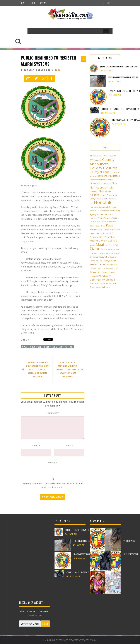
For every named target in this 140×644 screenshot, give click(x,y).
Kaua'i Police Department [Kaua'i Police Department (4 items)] (102, 229)
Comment (53, 413)
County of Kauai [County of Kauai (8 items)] (100, 172)
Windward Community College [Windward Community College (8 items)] (102, 278)
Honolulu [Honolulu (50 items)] (103, 202)
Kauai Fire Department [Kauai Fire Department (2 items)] (99, 233)
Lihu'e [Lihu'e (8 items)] (113, 240)
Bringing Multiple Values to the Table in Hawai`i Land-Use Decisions (68, 369)
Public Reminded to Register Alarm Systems (48, 61)
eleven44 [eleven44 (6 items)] (95, 183)
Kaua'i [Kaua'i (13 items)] (111, 225)
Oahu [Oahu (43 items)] (95, 249)
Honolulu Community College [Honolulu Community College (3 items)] (103, 207)
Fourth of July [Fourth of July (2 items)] (106, 184)
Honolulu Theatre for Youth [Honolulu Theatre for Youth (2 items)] (101, 211)
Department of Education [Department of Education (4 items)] (107, 176)
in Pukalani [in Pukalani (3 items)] (101, 222)
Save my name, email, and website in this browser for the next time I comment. (53, 485)
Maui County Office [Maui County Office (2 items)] (112, 245)
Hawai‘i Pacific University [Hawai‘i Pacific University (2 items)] (107, 199)
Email (69, 445)
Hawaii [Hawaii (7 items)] (94, 191)
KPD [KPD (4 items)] (98, 241)
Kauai (58, 70)
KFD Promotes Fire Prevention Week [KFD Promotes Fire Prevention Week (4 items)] (102, 237)
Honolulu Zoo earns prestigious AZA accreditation (87, 572)
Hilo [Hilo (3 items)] (91, 203)
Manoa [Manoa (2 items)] (92, 245)
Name (36, 445)
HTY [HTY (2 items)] (95, 222)
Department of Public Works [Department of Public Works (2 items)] (101, 180)
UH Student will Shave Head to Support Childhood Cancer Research (37, 369)
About (32, 3)
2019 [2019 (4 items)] (92, 160)
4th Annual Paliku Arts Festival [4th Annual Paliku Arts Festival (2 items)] (102, 156)
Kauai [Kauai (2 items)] (118, 230)
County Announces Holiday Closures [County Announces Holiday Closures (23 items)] (104, 164)
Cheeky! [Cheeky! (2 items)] (98, 160)
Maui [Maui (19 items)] (100, 244)
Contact (43, 3)
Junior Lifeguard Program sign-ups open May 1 (119, 67)
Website (53, 462)
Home (22, 3)
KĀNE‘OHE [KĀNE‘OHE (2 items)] (105, 241)
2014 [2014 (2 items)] (116, 156)
